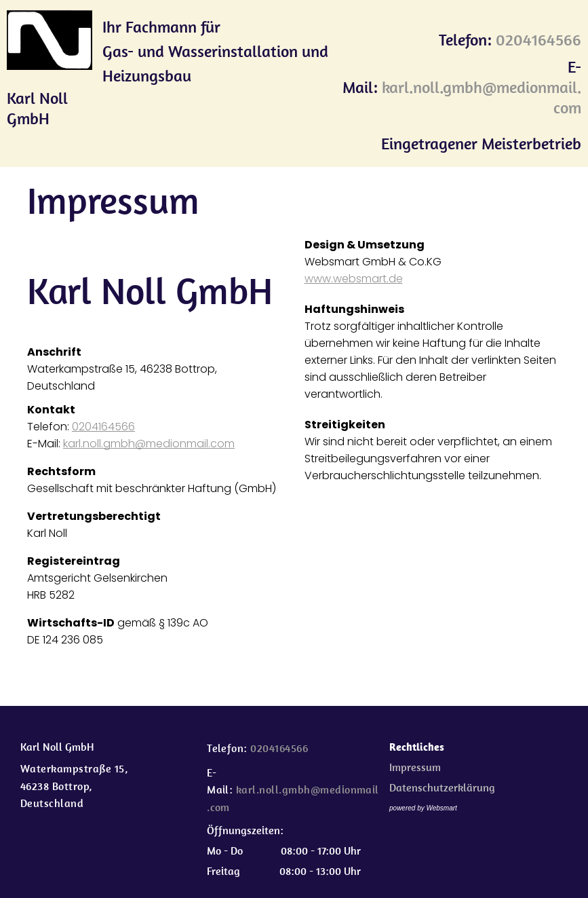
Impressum (415, 767)
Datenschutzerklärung (442, 787)
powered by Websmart (423, 808)
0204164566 (103, 427)
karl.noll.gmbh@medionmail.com (149, 444)
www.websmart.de (354, 279)
